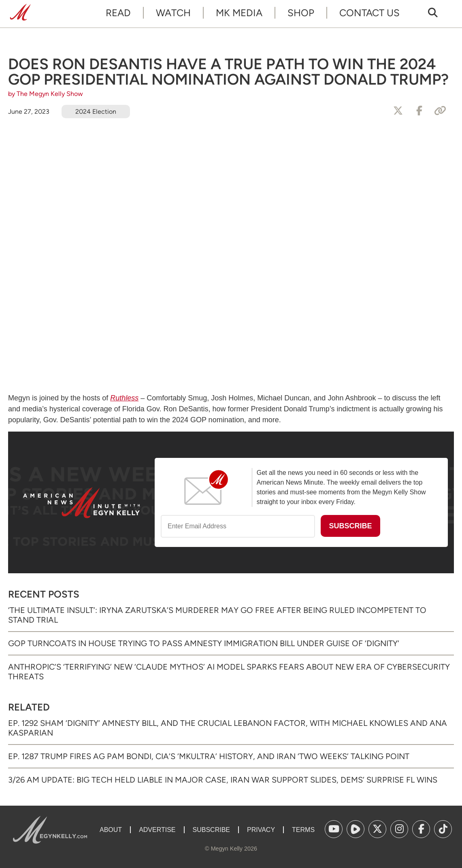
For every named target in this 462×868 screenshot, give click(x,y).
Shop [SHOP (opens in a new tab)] (301, 13)
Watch (173, 13)
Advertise (157, 830)
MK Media (239, 13)
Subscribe (211, 830)
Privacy (261, 830)
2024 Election (96, 112)
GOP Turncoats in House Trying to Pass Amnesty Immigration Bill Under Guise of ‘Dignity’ (204, 643)
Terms (303, 830)
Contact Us (369, 13)
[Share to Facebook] (419, 111)
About (111, 830)
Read (118, 13)
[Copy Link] (440, 111)
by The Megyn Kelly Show (46, 94)
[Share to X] (398, 111)
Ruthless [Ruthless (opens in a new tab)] (124, 398)
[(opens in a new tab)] (334, 829)
